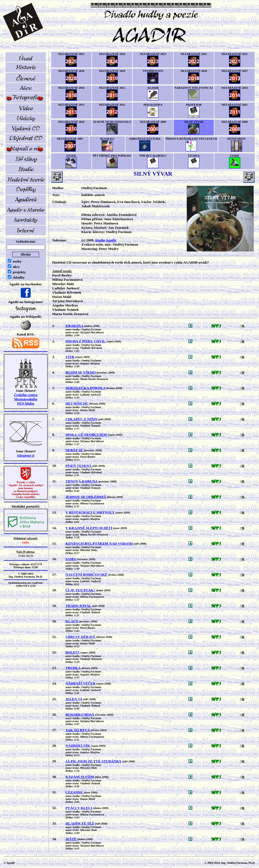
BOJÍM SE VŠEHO (81, 372)
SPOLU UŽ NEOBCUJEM (86, 435)
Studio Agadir (106, 240)
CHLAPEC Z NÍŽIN (81, 419)
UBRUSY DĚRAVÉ (81, 637)
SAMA (71, 559)
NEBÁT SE (74, 450)
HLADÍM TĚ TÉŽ (80, 823)
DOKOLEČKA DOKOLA (86, 388)
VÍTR (70, 357)
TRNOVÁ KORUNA (82, 481)
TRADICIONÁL (78, 606)
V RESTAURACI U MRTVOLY (90, 512)
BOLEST (73, 652)
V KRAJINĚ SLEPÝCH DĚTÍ (89, 528)
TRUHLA (73, 668)
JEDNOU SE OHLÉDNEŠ (86, 497)
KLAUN (72, 621)
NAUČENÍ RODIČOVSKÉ (87, 575)
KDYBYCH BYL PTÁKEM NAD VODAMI (99, 543)
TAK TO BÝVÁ (78, 730)
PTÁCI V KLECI (79, 808)
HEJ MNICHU (77, 403)
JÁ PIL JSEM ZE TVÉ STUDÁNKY (94, 761)
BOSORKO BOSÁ (80, 714)
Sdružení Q (26, 455)
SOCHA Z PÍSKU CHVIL (86, 341)
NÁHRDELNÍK (78, 746)
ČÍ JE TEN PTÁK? (80, 590)
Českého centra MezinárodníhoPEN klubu (26, 399)
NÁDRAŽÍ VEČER (81, 683)
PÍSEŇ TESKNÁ (79, 466)
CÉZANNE (74, 792)
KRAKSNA (75, 326)
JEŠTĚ (71, 839)
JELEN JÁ (74, 699)
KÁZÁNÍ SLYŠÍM (80, 777)
